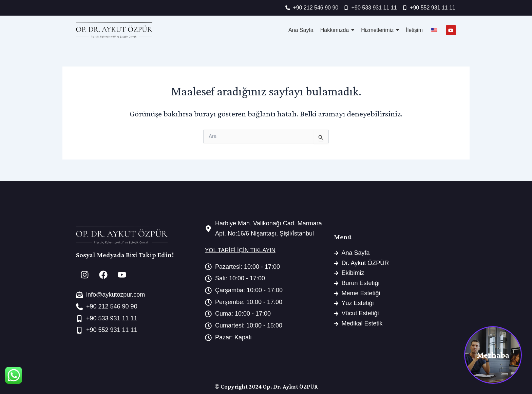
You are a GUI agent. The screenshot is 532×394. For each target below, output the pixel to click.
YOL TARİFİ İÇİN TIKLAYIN (240, 250)
